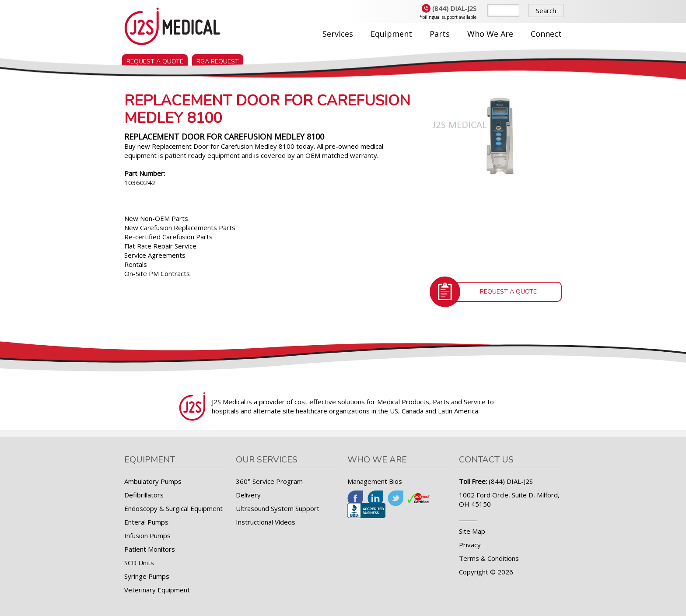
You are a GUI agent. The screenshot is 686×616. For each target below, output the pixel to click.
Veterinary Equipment (157, 590)
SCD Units (139, 563)
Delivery (248, 495)
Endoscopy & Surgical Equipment (173, 508)
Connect (546, 34)
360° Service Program (269, 481)
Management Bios (375, 481)
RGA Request (218, 60)
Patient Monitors (150, 549)
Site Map (472, 531)
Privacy (470, 545)
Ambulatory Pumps (153, 481)
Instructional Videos (266, 522)
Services (338, 34)
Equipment (391, 34)
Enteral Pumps (146, 522)
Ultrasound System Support (278, 508)
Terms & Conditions (489, 558)
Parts (440, 34)
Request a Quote (155, 60)
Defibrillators (144, 495)
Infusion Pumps (147, 535)
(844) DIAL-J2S (449, 8)
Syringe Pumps (147, 576)
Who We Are (490, 34)
